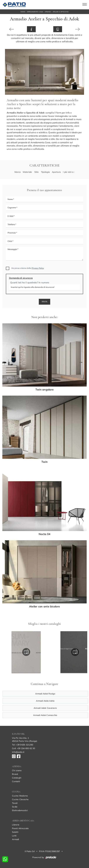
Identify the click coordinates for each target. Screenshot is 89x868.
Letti (14, 836)
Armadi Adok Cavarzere (45, 708)
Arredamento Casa (35, 12)
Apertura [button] (56, 172)
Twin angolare (44, 390)
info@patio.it (18, 752)
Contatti (16, 781)
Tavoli (15, 803)
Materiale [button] (27, 172)
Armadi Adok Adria (45, 701)
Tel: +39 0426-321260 (23, 745)
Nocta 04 (44, 534)
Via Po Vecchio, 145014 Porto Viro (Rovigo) (25, 740)
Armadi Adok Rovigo (45, 694)
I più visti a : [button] (69, 172)
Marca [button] (17, 172)
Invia (44, 302)
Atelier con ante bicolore (44, 607)
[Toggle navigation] (85, 5)
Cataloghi (17, 778)
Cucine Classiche (20, 799)
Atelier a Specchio (61, 12)
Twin (44, 462)
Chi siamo (17, 770)
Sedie (15, 807)
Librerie (16, 825)
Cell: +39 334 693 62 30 (23, 748)
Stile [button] (37, 172)
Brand (15, 774)
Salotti (15, 832)
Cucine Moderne (20, 796)
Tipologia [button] (45, 172)
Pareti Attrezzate (20, 828)
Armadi (48, 12)
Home (23, 12)
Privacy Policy (38, 268)
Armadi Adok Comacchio (45, 715)
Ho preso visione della (28, 268)
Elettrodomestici (20, 810)
